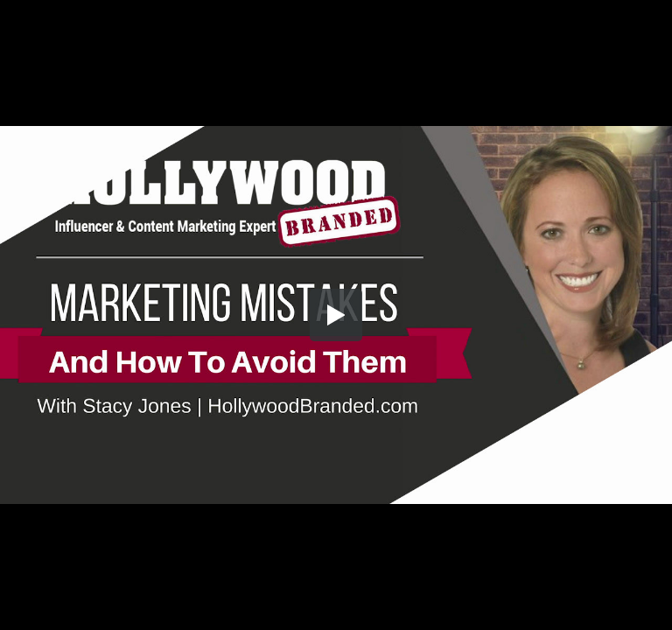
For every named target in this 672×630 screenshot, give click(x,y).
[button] (336, 315)
